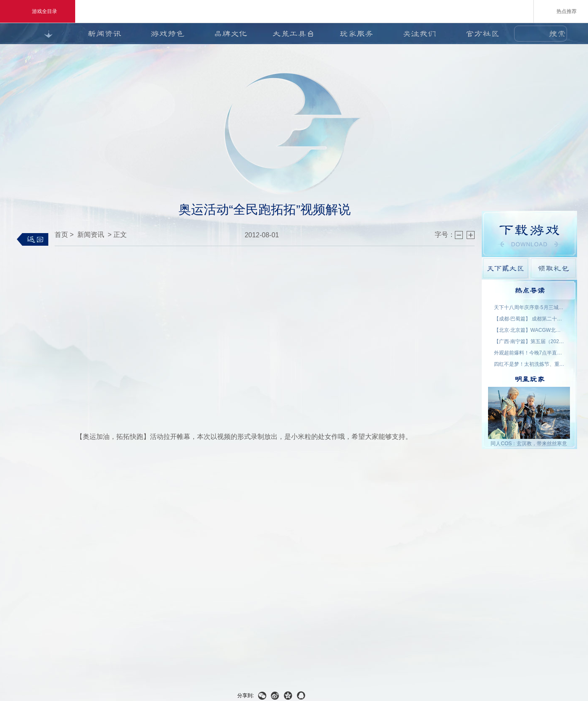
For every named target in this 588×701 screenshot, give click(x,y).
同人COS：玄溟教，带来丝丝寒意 (529, 444)
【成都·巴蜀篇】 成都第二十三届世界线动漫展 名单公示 (530, 319)
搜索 (557, 34)
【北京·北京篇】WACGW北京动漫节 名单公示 (530, 330)
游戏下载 (529, 234)
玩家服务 (357, 34)
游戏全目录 (38, 11)
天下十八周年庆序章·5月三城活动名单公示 (530, 307)
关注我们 (420, 34)
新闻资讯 (105, 34)
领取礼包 (553, 268)
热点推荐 (561, 11)
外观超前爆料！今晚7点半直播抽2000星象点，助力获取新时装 (530, 353)
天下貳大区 (505, 268)
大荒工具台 (294, 34)
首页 (61, 235)
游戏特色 (168, 34)
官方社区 (483, 34)
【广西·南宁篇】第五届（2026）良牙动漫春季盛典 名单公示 (530, 341)
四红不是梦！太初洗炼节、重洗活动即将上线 (530, 364)
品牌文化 (231, 34)
